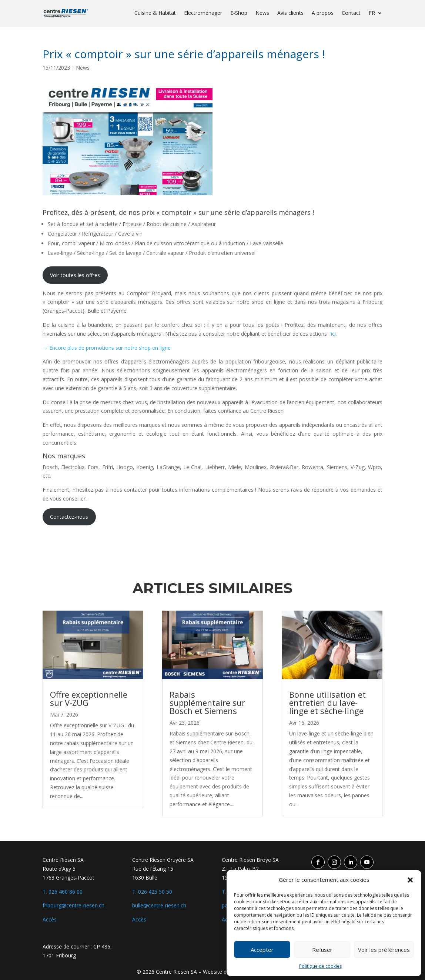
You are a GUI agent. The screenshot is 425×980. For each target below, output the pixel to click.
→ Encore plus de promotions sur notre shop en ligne (107, 348)
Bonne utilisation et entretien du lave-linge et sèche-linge (327, 702)
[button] (410, 880)
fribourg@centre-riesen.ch (73, 905)
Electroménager (203, 13)
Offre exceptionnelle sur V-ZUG (89, 698)
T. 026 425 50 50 (152, 892)
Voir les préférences (384, 950)
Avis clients (290, 13)
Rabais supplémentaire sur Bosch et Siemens (207, 702)
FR (372, 13)
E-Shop (239, 13)
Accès (50, 919)
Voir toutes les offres (75, 275)
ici (333, 334)
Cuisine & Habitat (155, 13)
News (262, 13)
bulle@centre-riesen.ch (159, 905)
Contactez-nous (69, 517)
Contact (351, 13)
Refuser (322, 950)
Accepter (262, 950)
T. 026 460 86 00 (63, 892)
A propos (323, 13)
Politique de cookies (320, 966)
